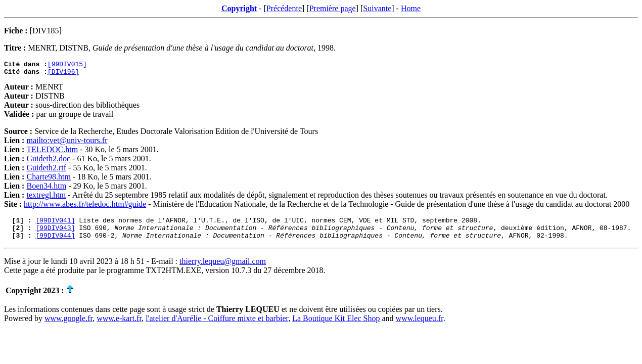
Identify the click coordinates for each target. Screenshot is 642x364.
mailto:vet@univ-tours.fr (67, 143)
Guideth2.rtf (46, 171)
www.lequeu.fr (420, 326)
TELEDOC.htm (52, 152)
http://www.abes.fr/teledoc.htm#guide (85, 207)
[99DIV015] (67, 65)
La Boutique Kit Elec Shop (336, 326)
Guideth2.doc (48, 162)
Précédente (284, 8)
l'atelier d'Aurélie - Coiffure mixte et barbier (217, 326)
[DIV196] (63, 74)
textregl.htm (46, 198)
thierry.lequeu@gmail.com (223, 269)
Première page (333, 8)
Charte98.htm (49, 180)
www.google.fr (68, 326)
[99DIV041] (55, 224)
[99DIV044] (55, 243)
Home (411, 8)
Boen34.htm (46, 189)
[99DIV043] (55, 234)
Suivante (377, 8)
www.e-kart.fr (119, 326)
